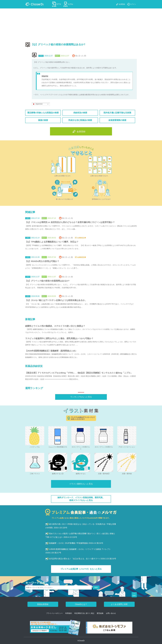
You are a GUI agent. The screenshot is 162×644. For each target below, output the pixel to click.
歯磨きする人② (58, 474)
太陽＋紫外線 (127, 474)
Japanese (38, 104)
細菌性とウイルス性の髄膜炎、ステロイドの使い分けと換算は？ (55, 326)
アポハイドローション (127, 447)
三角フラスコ (35, 474)
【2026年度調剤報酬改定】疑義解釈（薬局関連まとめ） (51, 351)
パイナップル (35, 447)
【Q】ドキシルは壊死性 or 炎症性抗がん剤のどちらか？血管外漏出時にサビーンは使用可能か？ (70, 222)
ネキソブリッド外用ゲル (104, 447)
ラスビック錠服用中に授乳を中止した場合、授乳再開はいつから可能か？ (59, 338)
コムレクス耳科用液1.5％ (58, 447)
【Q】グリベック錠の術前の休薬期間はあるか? (47, 281)
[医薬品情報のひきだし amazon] (55, 628)
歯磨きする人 (81, 474)
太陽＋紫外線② (104, 474)
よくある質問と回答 (119, 604)
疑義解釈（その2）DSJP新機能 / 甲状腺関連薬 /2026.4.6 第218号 (74, 543)
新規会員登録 (43, 604)
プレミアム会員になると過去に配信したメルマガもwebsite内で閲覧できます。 (81, 518)
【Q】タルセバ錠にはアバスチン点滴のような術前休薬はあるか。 (56, 300)
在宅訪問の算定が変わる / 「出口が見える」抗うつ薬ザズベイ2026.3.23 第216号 (81, 559)
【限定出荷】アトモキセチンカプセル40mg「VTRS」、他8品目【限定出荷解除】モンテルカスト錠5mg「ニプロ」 (79, 373)
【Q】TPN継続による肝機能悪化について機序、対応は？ (52, 242)
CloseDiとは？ (81, 604)
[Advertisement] (81, 24)
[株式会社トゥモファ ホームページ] (109, 628)
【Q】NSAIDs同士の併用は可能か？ (42, 261)
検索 (96, 587)
